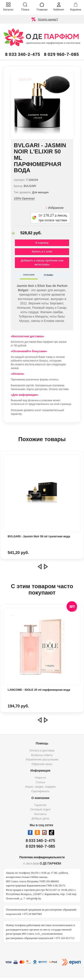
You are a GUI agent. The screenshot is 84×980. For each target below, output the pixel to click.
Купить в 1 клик (42, 251)
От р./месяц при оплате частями (53, 218)
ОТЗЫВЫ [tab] (48, 275)
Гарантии (40, 805)
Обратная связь (42, 764)
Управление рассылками (42, 759)
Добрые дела (40, 818)
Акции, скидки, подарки (40, 787)
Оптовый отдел (40, 809)
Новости (40, 778)
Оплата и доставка (42, 750)
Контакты (40, 814)
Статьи (40, 782)
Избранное (55, 208)
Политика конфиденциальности (42, 857)
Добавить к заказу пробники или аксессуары (42, 263)
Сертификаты (40, 791)
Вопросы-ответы (42, 755)
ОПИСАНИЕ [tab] (29, 275)
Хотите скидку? (48, 19)
